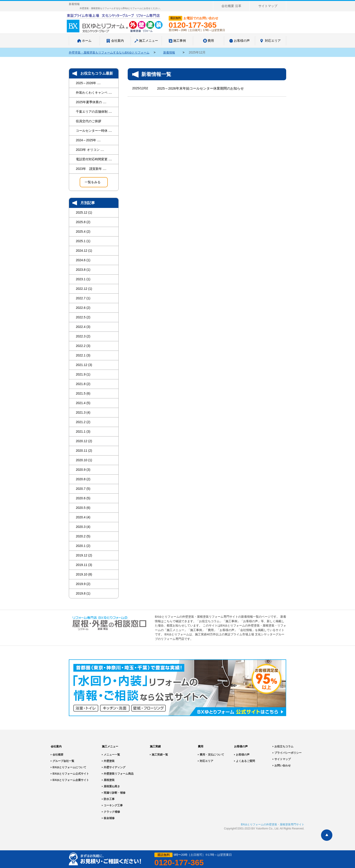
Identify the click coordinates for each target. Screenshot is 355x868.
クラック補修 (112, 812)
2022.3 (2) (83, 336)
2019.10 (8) (84, 574)
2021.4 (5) (83, 403)
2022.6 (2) (83, 308)
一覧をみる (93, 182)
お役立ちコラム (284, 746)
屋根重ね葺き (112, 786)
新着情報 (176, 52)
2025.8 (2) (83, 222)
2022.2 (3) (83, 346)
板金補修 (109, 818)
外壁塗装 (109, 761)
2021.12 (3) (84, 365)
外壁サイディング (115, 767)
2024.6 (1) (83, 260)
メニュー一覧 (112, 755)
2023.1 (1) (83, 279)
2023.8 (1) (83, 270)
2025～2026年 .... (88, 83)
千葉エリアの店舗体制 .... (94, 112)
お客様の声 (243, 755)
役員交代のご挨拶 (89, 121)
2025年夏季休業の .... (91, 102)
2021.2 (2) (83, 422)
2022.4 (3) (83, 327)
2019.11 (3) (84, 565)
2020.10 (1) (84, 460)
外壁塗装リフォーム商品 (119, 774)
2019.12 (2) (84, 555)
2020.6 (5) (83, 498)
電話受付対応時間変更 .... (94, 159)
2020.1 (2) (83, 546)
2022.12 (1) (84, 289)
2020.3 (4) (83, 527)
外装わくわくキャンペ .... (94, 93)
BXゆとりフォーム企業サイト (71, 780)
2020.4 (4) (83, 517)
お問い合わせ (283, 766)
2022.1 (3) (83, 355)
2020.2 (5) (83, 536)
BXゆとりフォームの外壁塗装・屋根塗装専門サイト (273, 824)
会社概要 (58, 755)
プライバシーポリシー (288, 753)
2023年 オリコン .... (90, 150)
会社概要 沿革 (231, 6)
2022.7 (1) (83, 298)
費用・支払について (212, 755)
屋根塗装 (109, 780)
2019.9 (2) (83, 584)
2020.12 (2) (84, 441)
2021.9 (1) (83, 374)
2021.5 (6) (83, 393)
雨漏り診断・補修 (115, 793)
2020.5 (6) (83, 508)
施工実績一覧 (160, 755)
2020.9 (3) (83, 470)
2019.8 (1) (83, 593)
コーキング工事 (113, 805)
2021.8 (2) (83, 384)
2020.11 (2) (84, 451)
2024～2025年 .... (88, 140)
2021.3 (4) (83, 412)
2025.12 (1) (84, 212)
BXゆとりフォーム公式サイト (71, 774)
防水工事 (109, 799)
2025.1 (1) (83, 241)
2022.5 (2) (83, 317)
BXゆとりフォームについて (69, 767)
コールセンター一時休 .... (94, 131)
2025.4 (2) (83, 232)
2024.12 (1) (84, 251)
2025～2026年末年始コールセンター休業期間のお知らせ (203, 88)
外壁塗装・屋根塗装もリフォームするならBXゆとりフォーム (112, 52)
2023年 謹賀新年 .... (91, 169)
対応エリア (206, 761)
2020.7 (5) (83, 489)
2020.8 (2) (83, 479)
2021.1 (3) (83, 432)
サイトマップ (268, 6)
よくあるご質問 (245, 761)
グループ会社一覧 (63, 761)
